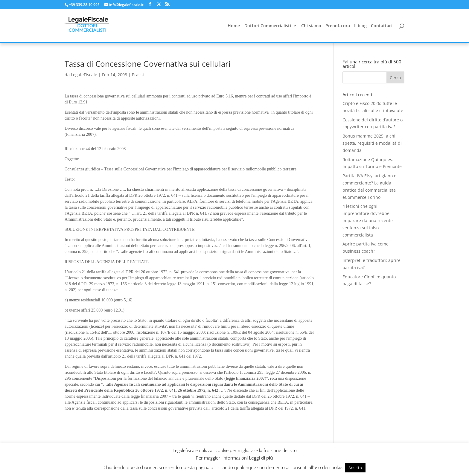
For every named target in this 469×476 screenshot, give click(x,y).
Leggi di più (261, 458)
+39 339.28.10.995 (84, 5)
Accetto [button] (355, 468)
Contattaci (382, 26)
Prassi (138, 75)
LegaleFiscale (84, 75)
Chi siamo (311, 26)
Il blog (360, 26)
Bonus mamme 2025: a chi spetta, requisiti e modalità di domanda (372, 143)
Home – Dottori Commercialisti (259, 26)
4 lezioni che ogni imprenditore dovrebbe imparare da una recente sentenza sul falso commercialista (368, 220)
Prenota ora (338, 26)
